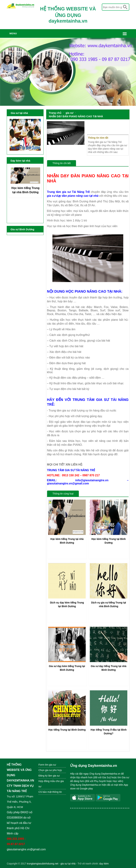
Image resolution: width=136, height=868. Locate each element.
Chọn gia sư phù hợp (50, 770)
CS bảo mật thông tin (50, 792)
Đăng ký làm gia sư (49, 776)
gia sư (70, 113)
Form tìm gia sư (47, 765)
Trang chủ (55, 113)
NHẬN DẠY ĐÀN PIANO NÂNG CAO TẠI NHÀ (76, 116)
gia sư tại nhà (68, 864)
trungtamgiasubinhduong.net (42, 864)
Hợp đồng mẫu (47, 781)
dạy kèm (104, 864)
